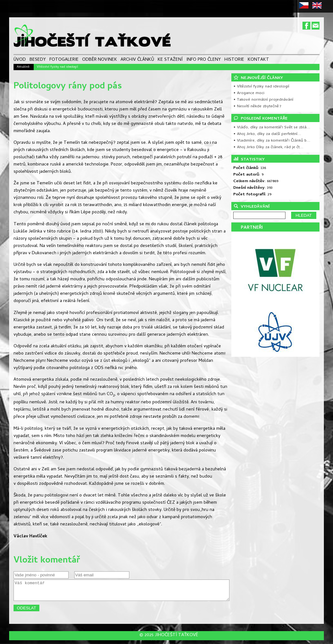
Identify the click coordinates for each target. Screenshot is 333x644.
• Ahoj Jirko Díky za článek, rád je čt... (268, 147)
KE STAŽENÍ (170, 60)
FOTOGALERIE (64, 60)
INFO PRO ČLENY (204, 60)
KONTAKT (258, 60)
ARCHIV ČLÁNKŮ (137, 60)
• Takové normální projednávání (263, 100)
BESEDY (38, 60)
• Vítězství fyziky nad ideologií (261, 87)
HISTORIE (234, 60)
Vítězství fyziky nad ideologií (57, 67)
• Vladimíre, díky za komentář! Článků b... (272, 141)
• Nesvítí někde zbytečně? (257, 106)
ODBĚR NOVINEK (100, 60)
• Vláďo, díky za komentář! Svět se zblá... (272, 128)
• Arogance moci (249, 93)
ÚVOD (20, 60)
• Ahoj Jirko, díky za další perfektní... (267, 134)
